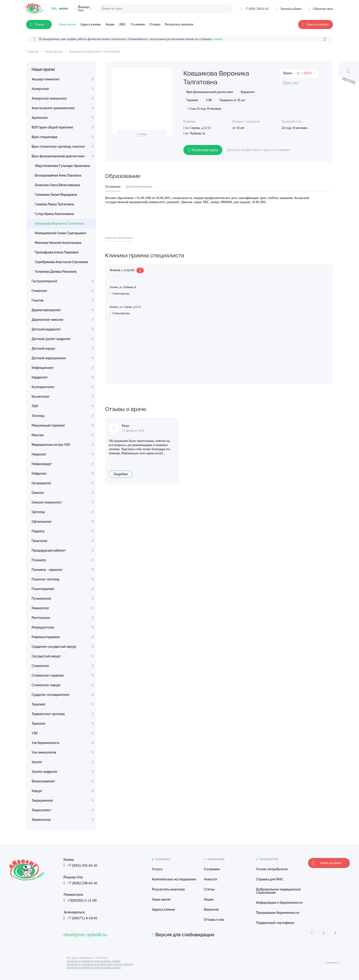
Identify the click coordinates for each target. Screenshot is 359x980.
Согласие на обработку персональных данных (93, 961)
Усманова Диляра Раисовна (56, 272)
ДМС (123, 24)
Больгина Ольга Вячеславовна (57, 185)
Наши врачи (67, 24)
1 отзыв (142, 134)
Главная (32, 52)
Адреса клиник (90, 24)
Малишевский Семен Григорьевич (61, 233)
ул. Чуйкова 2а (194, 133)
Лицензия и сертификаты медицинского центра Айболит (100, 964)
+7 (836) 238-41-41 (81, 883)
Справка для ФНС (269, 879)
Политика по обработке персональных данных (94, 967)
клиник (217, 39)
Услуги (157, 869)
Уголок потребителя (271, 869)
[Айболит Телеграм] (323, 933)
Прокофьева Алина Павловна (57, 252)
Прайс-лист (291, 83)
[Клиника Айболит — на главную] (35, 9)
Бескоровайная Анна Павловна (58, 175)
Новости (210, 879)
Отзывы (155, 24)
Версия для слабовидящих (183, 935)
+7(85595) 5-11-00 (80, 901)
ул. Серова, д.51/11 (197, 128)
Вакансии (211, 909)
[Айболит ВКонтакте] (311, 933)
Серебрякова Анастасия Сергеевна (61, 262)
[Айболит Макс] (335, 933)
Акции (110, 24)
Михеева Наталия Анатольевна (58, 243)
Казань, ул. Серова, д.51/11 (126, 307)
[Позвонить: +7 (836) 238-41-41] (255, 9)
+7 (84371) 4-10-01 (81, 918)
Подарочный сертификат (275, 923)
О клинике (138, 24)
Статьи (209, 889)
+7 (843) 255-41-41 (81, 866)
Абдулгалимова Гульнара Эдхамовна (62, 166)
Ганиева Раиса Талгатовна (54, 204)
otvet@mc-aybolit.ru (85, 935)
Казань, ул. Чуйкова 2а (123, 287)
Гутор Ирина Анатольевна (54, 214)
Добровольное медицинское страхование (278, 891)
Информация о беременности (279, 903)
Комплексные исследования (174, 879)
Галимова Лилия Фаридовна (56, 195)
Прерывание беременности (277, 913)
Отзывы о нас (214, 920)
